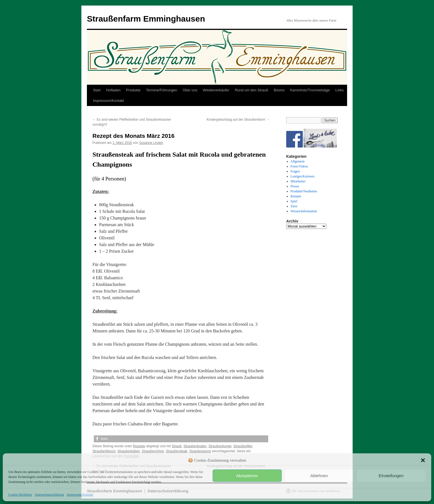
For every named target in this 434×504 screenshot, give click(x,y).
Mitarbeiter (298, 181)
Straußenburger (220, 446)
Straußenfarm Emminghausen (146, 19)
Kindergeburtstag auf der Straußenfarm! (238, 120)
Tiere (294, 206)
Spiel (294, 201)
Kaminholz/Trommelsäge (310, 90)
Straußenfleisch (104, 451)
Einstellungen (391, 476)
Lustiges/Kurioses (303, 176)
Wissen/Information (304, 211)
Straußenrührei (153, 451)
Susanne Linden (151, 143)
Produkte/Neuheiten (304, 191)
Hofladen (113, 90)
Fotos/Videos (299, 166)
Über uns (190, 90)
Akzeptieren (247, 476)
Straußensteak (177, 451)
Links (339, 90)
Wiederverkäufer (216, 90)
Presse (295, 186)
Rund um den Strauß (251, 90)
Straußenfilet (243, 446)
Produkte (133, 90)
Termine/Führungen (162, 90)
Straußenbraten (195, 446)
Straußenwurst (200, 451)
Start (97, 90)
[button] (423, 460)
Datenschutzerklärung (49, 495)
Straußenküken (129, 451)
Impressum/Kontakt (80, 495)
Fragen (295, 171)
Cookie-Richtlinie (20, 495)
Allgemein (298, 161)
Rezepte (139, 446)
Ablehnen (319, 476)
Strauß (177, 446)
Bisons (279, 90)
